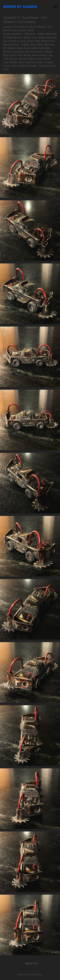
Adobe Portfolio (36, 975)
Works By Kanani (20, 7)
